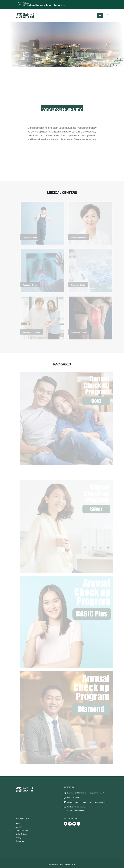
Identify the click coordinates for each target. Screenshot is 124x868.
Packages (19, 838)
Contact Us (20, 841)
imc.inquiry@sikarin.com (98, 802)
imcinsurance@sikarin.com (77, 810)
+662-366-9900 (73, 798)
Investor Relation (22, 831)
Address (26, 3)
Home (18, 824)
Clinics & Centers (22, 834)
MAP (102, 793)
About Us (19, 827)
